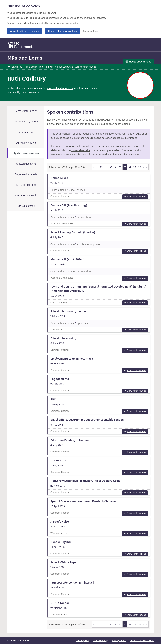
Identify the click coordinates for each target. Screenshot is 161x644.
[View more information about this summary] (99, 187)
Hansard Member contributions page (118, 155)
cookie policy (72, 23)
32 (120, 167)
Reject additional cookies (62, 31)
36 (140, 167)
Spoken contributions (26, 153)
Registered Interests (26, 174)
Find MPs (49, 67)
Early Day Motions (26, 143)
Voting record (26, 132)
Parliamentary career (26, 122)
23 (101, 167)
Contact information (26, 111)
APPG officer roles (26, 185)
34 (130, 167)
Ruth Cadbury (64, 67)
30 (111, 167)
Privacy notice (119, 641)
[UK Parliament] (20, 45)
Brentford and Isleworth (60, 88)
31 (116, 167)
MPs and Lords (25, 58)
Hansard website (81, 150)
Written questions (26, 164)
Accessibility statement (142, 641)
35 (135, 167)
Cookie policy (82, 641)
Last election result (26, 195)
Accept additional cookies (25, 31)
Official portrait (26, 206)
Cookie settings (90, 31)
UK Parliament (15, 67)
